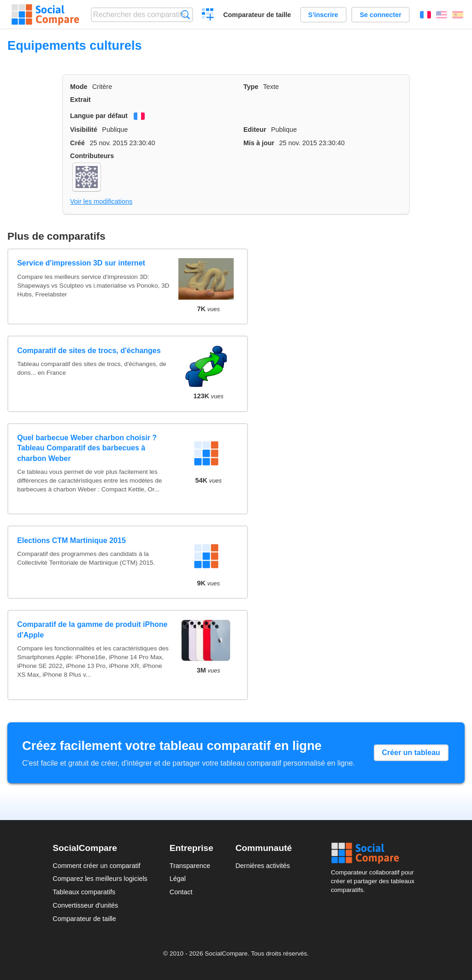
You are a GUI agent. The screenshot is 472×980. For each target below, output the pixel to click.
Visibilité (84, 130)
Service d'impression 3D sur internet (81, 263)
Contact (181, 892)
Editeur (255, 130)
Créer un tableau (411, 753)
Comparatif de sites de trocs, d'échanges (89, 351)
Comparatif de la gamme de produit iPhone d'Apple (92, 629)
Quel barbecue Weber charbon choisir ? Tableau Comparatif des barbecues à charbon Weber (87, 448)
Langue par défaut (99, 116)
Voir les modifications (101, 201)
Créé (77, 143)
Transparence (190, 866)
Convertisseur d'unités (85, 905)
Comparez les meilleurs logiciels (100, 879)
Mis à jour (259, 143)
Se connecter (380, 15)
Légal (178, 879)
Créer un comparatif (208, 16)
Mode (79, 87)
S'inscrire (323, 15)
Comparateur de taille (257, 15)
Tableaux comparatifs (84, 892)
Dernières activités (263, 866)
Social (375, 853)
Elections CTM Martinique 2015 (71, 540)
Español (458, 15)
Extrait (80, 100)
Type (251, 87)
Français (425, 15)
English (442, 15)
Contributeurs (92, 156)
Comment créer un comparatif (96, 866)
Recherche (186, 15)
